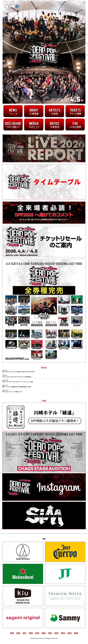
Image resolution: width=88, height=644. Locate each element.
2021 (50, 633)
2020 (44, 633)
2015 (12, 633)
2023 (63, 633)
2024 (69, 633)
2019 (37, 633)
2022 (56, 633)
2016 (18, 633)
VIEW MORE (83, 395)
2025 (76, 633)
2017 (24, 633)
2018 (31, 633)
